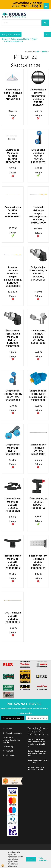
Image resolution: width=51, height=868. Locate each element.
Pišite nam (10, 755)
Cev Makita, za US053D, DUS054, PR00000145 (13, 617)
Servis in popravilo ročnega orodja (12, 740)
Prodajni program (14, 733)
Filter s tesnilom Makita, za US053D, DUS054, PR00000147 (38, 562)
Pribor (34, 39)
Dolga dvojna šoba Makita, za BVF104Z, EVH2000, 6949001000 (38, 274)
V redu (31, 859)
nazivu (45, 52)
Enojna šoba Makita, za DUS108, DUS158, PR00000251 (13, 156)
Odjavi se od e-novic (37, 718)
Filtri (47, 34)
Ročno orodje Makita (20, 39)
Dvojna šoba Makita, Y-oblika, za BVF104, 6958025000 (13, 395)
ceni (38, 52)
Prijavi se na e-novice (13, 718)
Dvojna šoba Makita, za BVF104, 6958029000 (13, 449)
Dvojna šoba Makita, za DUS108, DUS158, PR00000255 (38, 156)
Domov (5, 39)
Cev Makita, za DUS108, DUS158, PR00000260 (13, 212)
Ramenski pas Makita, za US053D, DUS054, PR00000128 (13, 505)
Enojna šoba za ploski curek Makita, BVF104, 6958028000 (38, 395)
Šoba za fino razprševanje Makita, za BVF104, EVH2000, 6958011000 (13, 338)
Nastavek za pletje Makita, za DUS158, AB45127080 (13, 94)
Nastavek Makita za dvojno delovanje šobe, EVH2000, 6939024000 (38, 215)
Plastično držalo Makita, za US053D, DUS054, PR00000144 (13, 562)
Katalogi (10, 747)
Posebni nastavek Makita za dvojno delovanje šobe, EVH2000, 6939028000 (13, 277)
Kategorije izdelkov (11, 34)
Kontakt (9, 751)
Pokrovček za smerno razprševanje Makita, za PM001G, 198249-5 (38, 97)
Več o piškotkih (43, 859)
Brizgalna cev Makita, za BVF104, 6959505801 (38, 449)
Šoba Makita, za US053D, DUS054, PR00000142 (38, 503)
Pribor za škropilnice (14, 41)
